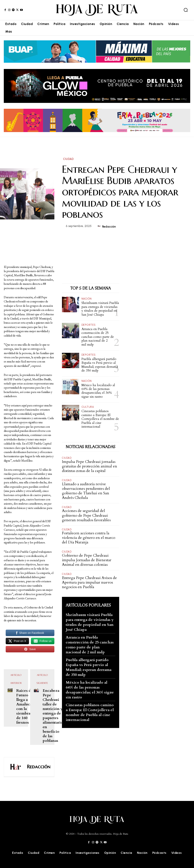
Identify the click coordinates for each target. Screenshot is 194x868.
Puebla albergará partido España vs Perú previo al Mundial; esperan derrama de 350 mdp (100, 365)
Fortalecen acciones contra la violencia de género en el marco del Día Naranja (89, 537)
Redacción (109, 227)
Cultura (88, 407)
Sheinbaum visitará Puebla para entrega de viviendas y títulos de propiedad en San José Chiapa (100, 309)
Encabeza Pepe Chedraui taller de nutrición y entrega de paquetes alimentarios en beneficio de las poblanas (54, 716)
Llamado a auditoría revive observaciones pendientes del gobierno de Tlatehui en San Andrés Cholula (86, 490)
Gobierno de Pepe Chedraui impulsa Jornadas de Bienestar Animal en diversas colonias (87, 560)
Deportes (89, 325)
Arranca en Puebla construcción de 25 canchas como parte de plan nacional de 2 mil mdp (98, 337)
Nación (87, 299)
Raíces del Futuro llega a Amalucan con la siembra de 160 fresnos (25, 707)
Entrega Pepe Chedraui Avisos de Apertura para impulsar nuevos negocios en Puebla (89, 582)
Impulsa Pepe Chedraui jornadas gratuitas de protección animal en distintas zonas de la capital (90, 466)
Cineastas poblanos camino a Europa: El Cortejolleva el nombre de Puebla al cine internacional (100, 419)
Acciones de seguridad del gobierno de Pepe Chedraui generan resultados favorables (86, 515)
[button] (186, 10)
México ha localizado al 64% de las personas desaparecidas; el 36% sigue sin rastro (98, 391)
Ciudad (68, 159)
